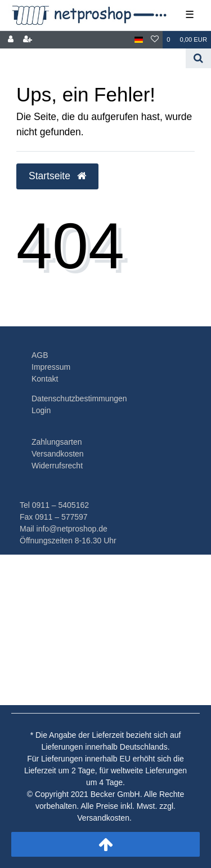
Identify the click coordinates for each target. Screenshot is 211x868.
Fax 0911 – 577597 (54, 517)
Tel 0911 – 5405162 (54, 505)
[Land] (139, 40)
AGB (40, 355)
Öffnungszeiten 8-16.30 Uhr (68, 541)
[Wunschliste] (155, 40)
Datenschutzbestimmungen (79, 398)
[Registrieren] (28, 40)
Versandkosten (58, 454)
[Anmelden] (11, 40)
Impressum (51, 367)
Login (41, 410)
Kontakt (45, 379)
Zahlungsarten (57, 442)
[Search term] (93, 58)
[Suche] (198, 58)
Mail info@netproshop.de (64, 529)
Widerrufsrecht (57, 466)
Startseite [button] (57, 176)
